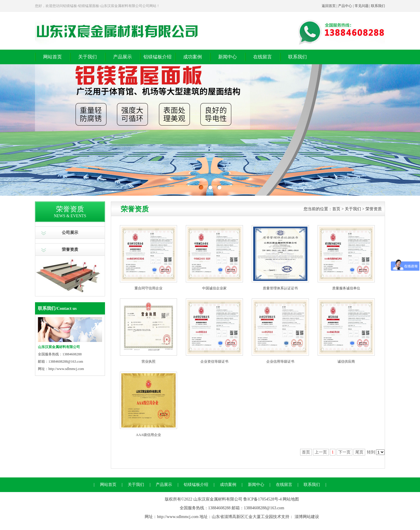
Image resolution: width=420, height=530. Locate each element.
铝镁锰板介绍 (157, 57)
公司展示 (70, 233)
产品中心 (345, 6)
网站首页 (52, 57)
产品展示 (123, 57)
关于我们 (87, 57)
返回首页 (329, 6)
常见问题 (362, 6)
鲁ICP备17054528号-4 (262, 499)
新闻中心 (228, 57)
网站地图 (291, 499)
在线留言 (262, 57)
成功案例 (192, 57)
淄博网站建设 (307, 517)
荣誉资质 (70, 250)
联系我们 (378, 6)
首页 (336, 209)
